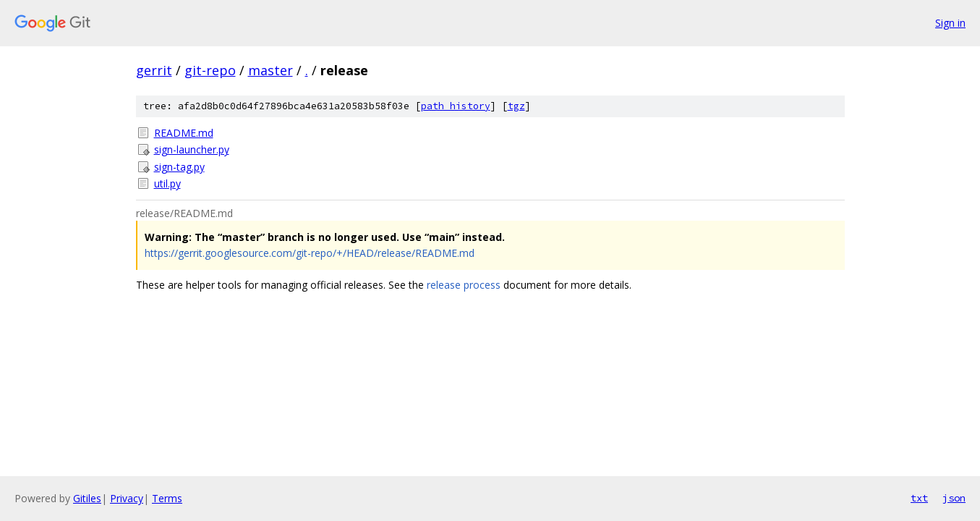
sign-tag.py (179, 167)
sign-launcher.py (192, 149)
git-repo (210, 70)
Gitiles (87, 498)
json (954, 498)
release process (464, 285)
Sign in (950, 23)
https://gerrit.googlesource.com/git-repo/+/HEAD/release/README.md (310, 253)
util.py (167, 183)
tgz (516, 106)
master (270, 70)
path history (456, 106)
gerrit (154, 70)
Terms (167, 498)
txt (919, 498)
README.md (184, 133)
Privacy (127, 498)
